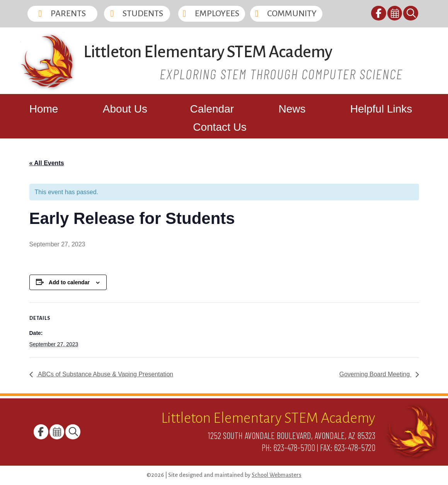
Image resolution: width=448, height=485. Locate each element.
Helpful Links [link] (381, 109)
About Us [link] (125, 109)
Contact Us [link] (220, 127)
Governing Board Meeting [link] (376, 374)
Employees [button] (217, 14)
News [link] (292, 109)
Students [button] (143, 14)
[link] (379, 15)
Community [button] (292, 14)
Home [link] (44, 109)
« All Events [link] (47, 163)
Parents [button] (68, 14)
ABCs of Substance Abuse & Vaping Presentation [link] (105, 374)
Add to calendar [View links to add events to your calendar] (69, 282)
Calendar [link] (212, 109)
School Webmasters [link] (277, 475)
